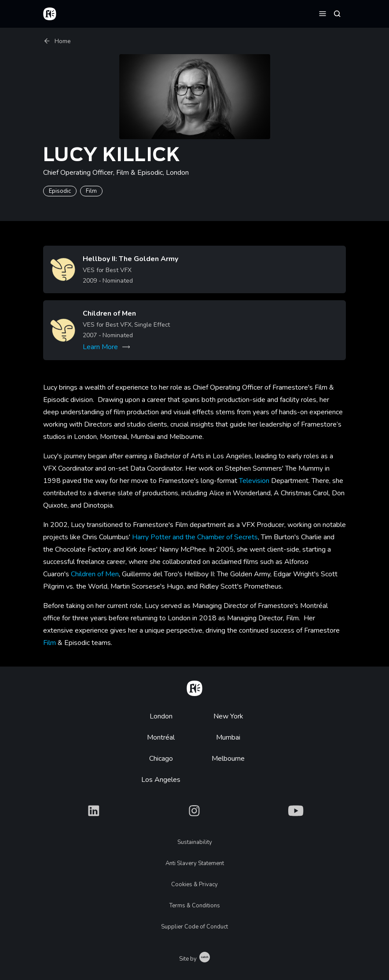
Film (50, 643)
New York (228, 716)
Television (254, 481)
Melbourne (228, 759)
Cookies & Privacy (194, 884)
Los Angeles (161, 780)
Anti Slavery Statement (195, 863)
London (161, 716)
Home (57, 41)
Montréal (161, 737)
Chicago (161, 759)
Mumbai (228, 737)
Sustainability (195, 842)
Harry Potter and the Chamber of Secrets (195, 537)
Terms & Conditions (195, 906)
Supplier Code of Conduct (194, 927)
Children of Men (95, 574)
